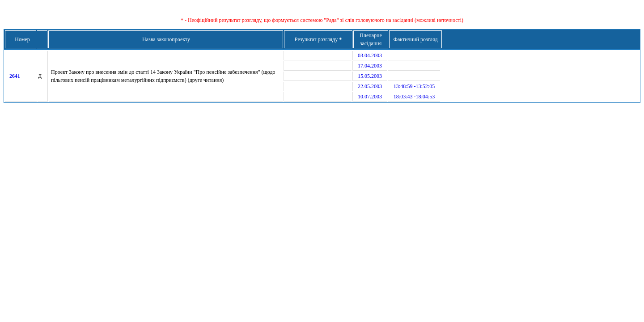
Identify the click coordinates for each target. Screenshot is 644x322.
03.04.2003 (370, 55)
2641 (15, 76)
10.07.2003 (370, 97)
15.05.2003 (370, 76)
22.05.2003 (370, 86)
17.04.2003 (370, 66)
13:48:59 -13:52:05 (414, 86)
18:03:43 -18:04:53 (414, 97)
